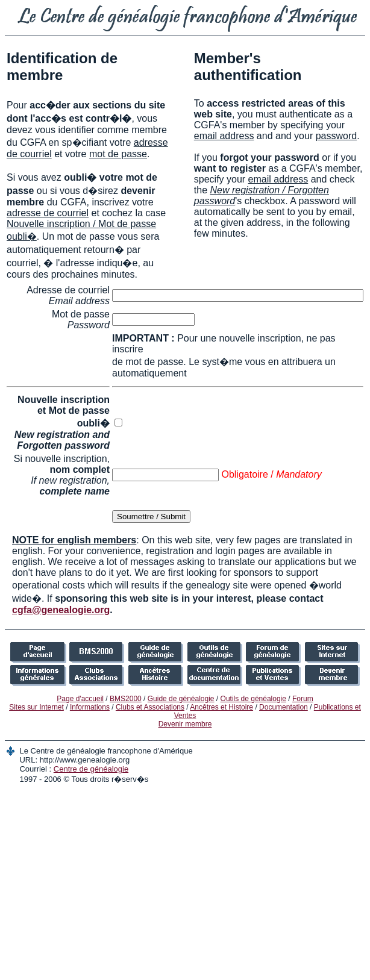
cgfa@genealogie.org (61, 610)
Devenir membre (185, 724)
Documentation (284, 707)
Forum (303, 699)
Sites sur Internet (36, 707)
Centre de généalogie (91, 769)
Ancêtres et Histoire (221, 707)
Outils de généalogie (253, 699)
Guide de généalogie (181, 699)
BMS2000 (126, 699)
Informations (90, 707)
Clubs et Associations (150, 707)
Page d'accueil (80, 699)
